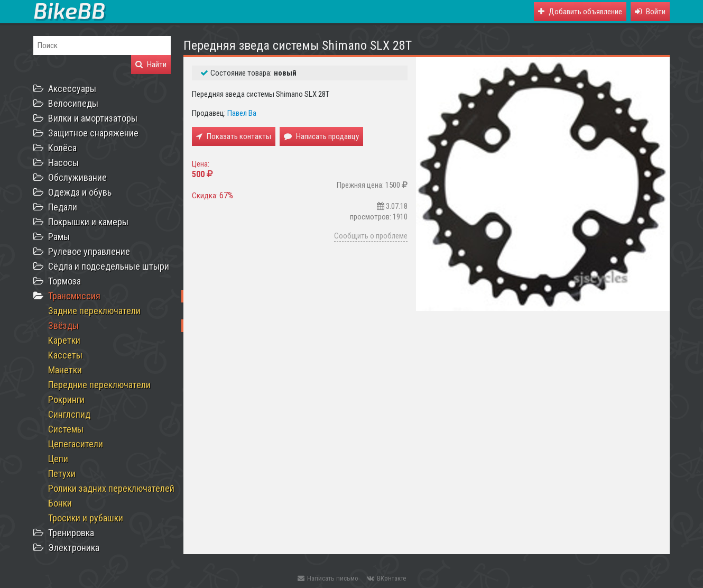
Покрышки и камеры (88, 222)
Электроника (74, 548)
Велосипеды (73, 103)
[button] (650, 12)
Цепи (58, 459)
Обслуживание (77, 177)
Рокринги (66, 399)
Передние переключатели (99, 385)
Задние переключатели (94, 311)
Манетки (65, 370)
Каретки (64, 340)
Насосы (63, 163)
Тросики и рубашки (86, 518)
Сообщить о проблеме (371, 236)
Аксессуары (72, 89)
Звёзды (63, 325)
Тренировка (71, 533)
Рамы (59, 237)
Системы (66, 429)
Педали (63, 207)
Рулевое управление (89, 251)
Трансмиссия (74, 296)
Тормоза (64, 281)
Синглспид (69, 414)
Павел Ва (242, 113)
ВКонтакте (386, 578)
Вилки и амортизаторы (93, 118)
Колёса (62, 148)
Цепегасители (76, 444)
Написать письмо (328, 578)
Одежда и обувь (80, 192)
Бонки (60, 503)
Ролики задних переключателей (111, 488)
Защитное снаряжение (93, 133)
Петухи (62, 474)
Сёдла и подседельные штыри (109, 266)
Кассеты (65, 355)
